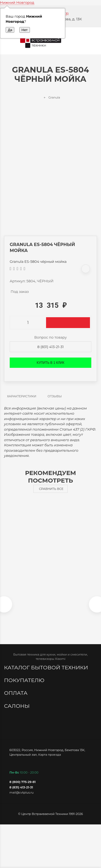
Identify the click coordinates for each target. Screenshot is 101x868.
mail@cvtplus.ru (22, 792)
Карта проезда (50, 755)
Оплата (16, 693)
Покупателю (25, 680)
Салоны (18, 706)
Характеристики (22, 396)
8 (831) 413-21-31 (51, 347)
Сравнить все (51, 489)
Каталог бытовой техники (47, 667)
